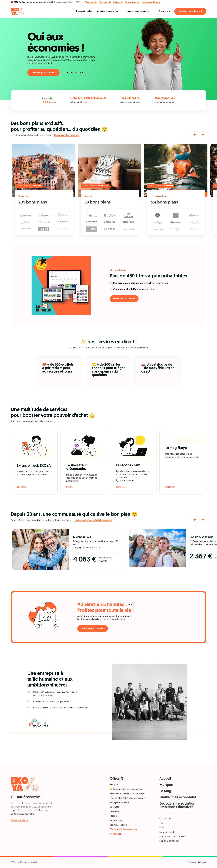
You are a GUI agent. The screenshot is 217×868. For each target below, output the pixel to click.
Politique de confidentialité (173, 837)
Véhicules (115, 812)
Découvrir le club (83, 11)
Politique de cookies (169, 841)
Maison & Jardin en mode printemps (127, 794)
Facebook (192, 862)
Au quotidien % (132, 2)
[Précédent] (195, 135)
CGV (162, 828)
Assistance (116, 834)
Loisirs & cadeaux (160, 196)
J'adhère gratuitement (43, 73)
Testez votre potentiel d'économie (93, 520)
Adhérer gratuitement (190, 11)
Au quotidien (116, 821)
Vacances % (91, 2)
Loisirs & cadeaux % (151, 2)
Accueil (165, 779)
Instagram (202, 862)
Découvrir (21, 487)
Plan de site (165, 819)
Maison (88, 196)
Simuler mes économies (136, 11)
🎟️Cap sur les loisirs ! (120, 803)
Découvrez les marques (67, 135)
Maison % (118, 2)
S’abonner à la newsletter (123, 830)
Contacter (121, 487)
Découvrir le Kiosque (125, 299)
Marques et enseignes (106, 11)
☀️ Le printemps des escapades (126, 789)
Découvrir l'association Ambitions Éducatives (177, 805)
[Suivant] (203, 135)
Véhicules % (105, 2)
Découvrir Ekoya (75, 73)
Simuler (70, 487)
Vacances (24, 196)
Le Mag (165, 791)
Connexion (163, 11)
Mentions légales (168, 832)
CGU (162, 823)
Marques (114, 785)
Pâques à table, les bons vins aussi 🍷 (128, 798)
